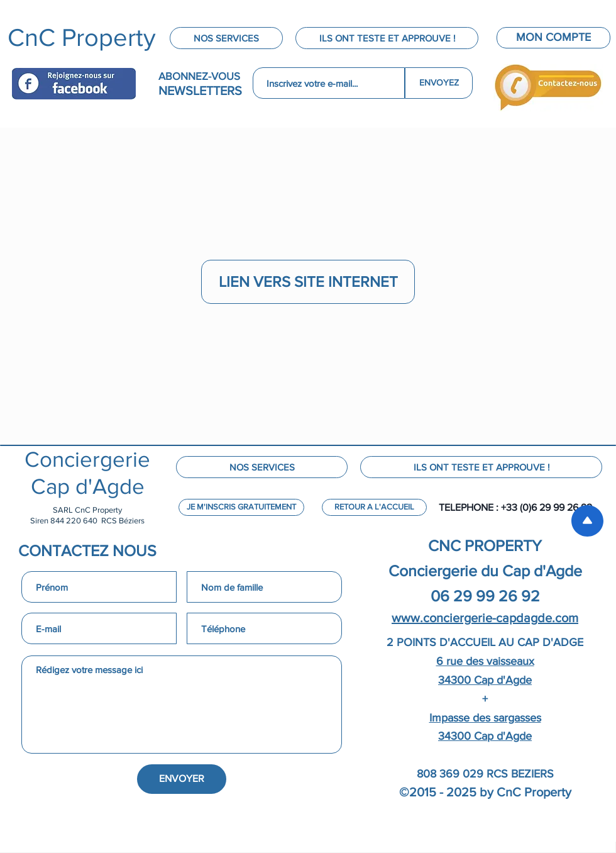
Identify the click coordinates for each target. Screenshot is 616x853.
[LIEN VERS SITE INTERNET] (308, 282)
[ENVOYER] (182, 779)
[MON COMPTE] (553, 38)
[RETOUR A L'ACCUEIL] (374, 507)
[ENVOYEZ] (439, 83)
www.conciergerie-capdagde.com (485, 618)
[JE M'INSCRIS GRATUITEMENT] (241, 507)
